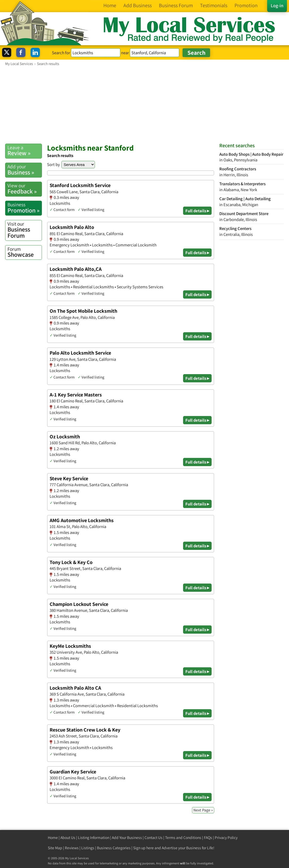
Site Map (55, 848)
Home (53, 838)
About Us (68, 838)
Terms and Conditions (183, 838)
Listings (88, 848)
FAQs (208, 838)
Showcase (25, 252)
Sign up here (143, 848)
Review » (25, 151)
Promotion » (25, 208)
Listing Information (94, 838)
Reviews (72, 848)
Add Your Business (127, 838)
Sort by (53, 164)
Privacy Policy (226, 838)
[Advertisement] (144, 105)
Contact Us (153, 838)
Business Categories (114, 848)
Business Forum (25, 230)
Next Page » (203, 810)
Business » (25, 170)
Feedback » (25, 189)
